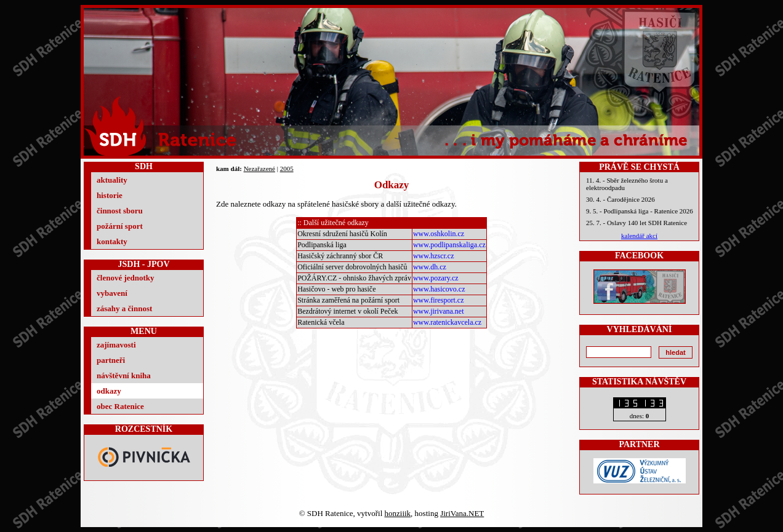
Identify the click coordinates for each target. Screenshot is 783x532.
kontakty (112, 241)
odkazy (109, 391)
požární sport (120, 226)
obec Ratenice (120, 406)
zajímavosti (116, 345)
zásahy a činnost (124, 308)
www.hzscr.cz (434, 256)
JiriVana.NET (462, 513)
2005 (287, 169)
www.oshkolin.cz (439, 234)
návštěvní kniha (124, 375)
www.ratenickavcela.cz (447, 322)
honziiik (398, 513)
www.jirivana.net (439, 311)
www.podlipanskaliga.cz (449, 245)
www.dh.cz (430, 267)
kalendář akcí (639, 236)
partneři (111, 360)
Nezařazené (259, 169)
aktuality (112, 180)
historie (110, 195)
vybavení (112, 293)
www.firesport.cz (439, 300)
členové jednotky (126, 278)
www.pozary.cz (436, 278)
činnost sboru (120, 211)
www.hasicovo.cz (439, 289)
